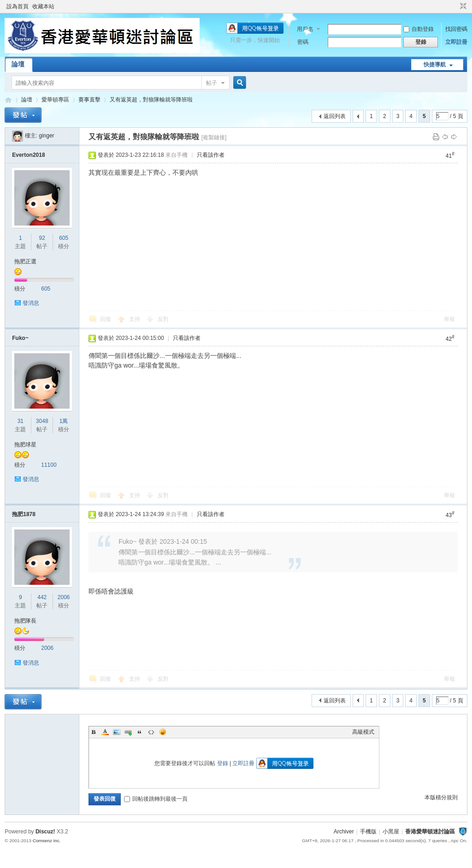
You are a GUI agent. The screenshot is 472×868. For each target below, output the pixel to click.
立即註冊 (456, 42)
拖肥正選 (25, 262)
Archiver (344, 832)
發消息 (31, 303)
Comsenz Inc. (47, 841)
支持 (135, 319)
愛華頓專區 (55, 100)
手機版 (368, 832)
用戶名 (305, 29)
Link (128, 732)
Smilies (163, 732)
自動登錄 (419, 29)
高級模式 (363, 732)
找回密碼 (456, 29)
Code (151, 732)
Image (117, 732)
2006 (64, 597)
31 (21, 421)
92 (42, 238)
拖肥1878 (24, 514)
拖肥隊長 (25, 621)
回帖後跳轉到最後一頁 (156, 799)
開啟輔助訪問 (454, 6)
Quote (140, 732)
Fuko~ (20, 338)
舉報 (449, 319)
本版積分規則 (441, 797)
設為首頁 (18, 6)
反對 (163, 319)
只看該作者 (211, 155)
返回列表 (335, 116)
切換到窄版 (462, 6)
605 (64, 238)
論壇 (18, 64)
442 (42, 597)
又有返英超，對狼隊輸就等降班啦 (151, 100)
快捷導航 (435, 65)
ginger (46, 136)
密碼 (303, 42)
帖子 (212, 83)
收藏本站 (43, 6)
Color (105, 732)
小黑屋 (391, 832)
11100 (49, 465)
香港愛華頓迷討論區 (8, 100)
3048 (42, 421)
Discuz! (45, 832)
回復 (106, 319)
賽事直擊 (89, 100)
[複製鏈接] (214, 137)
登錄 (223, 763)
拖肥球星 (25, 445)
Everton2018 (28, 155)
